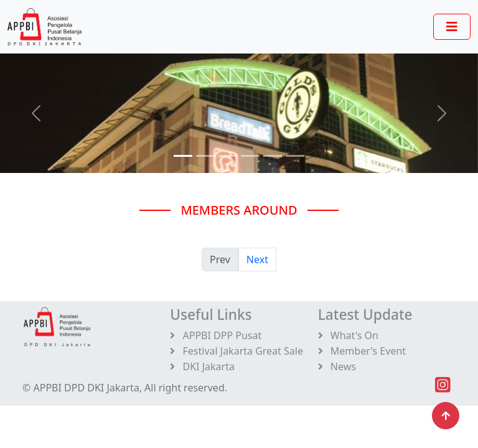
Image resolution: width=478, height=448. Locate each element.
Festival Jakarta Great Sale (237, 351)
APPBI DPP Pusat (216, 335)
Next (257, 259)
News (337, 366)
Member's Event (362, 351)
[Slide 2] (228, 156)
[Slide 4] (273, 156)
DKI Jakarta (202, 366)
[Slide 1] (205, 156)
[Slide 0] (183, 156)
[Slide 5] (295, 156)
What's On (348, 335)
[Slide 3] (250, 156)
